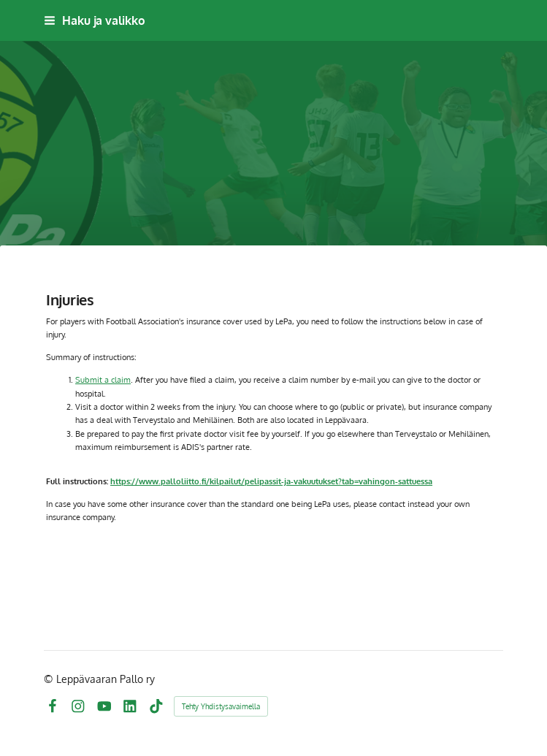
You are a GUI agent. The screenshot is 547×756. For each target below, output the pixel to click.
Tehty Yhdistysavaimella (221, 706)
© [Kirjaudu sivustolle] (50, 679)
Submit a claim (103, 379)
